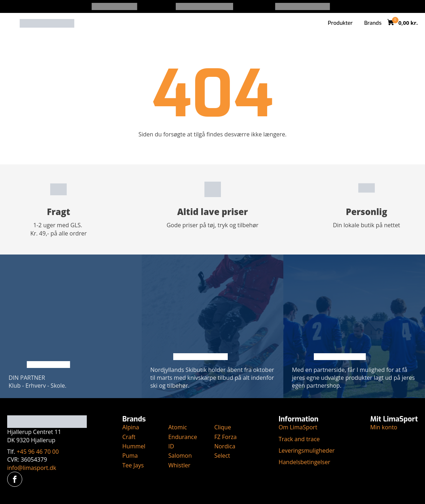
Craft (129, 437)
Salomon (180, 456)
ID (171, 446)
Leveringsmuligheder (307, 451)
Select (222, 456)
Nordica (225, 446)
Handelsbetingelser (304, 462)
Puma (130, 456)
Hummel (134, 446)
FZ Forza (225, 437)
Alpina (131, 427)
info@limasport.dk (32, 468)
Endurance (183, 437)
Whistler (179, 465)
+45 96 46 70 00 (38, 452)
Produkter (340, 23)
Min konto (384, 427)
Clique (223, 427)
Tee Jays (133, 465)
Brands (373, 23)
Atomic (178, 427)
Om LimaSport (298, 427)
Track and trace (299, 439)
